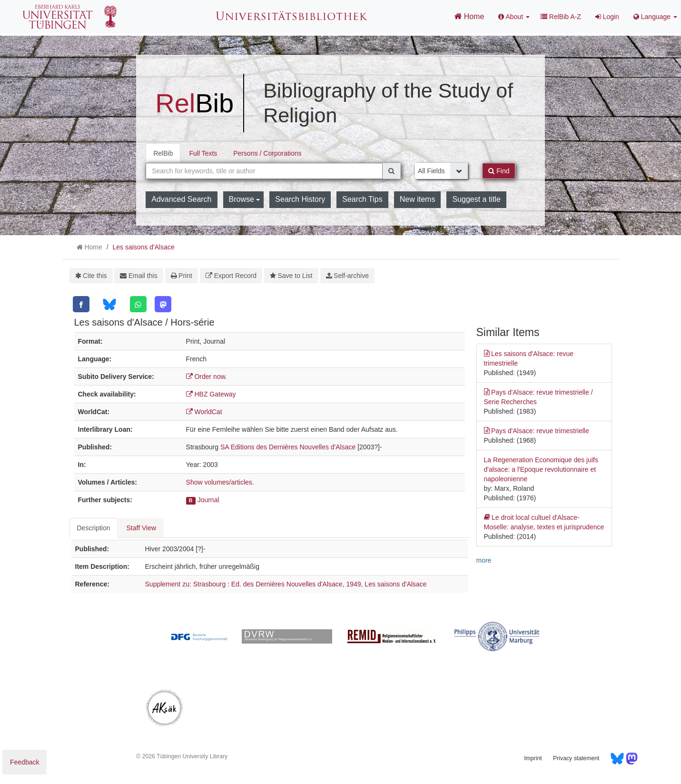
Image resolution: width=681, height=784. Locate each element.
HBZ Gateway (211, 394)
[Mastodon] (163, 304)
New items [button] (418, 199)
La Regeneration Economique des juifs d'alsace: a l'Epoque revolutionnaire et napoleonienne (541, 469)
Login (607, 17)
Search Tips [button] (362, 199)
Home (469, 16)
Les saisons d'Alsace (143, 247)
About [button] (514, 17)
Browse (245, 199)
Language (655, 17)
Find (499, 171)
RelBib (163, 153)
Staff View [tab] (142, 528)
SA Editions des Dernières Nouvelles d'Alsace (288, 447)
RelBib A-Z (561, 17)
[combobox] (264, 171)
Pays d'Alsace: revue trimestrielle (537, 431)
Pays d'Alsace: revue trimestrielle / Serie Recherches (538, 397)
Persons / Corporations (267, 153)
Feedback (25, 762)
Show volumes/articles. (220, 482)
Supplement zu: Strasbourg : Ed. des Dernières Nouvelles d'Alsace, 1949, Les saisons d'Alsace (286, 584)
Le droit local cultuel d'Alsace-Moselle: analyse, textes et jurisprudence (544, 522)
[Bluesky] (109, 304)
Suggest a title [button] (476, 199)
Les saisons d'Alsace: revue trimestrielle (529, 358)
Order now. (207, 377)
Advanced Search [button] (181, 199)
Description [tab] (94, 528)
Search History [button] (300, 199)
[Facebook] (81, 304)
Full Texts (203, 153)
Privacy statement (576, 758)
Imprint (533, 758)
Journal (208, 500)
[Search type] (441, 171)
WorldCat (204, 412)
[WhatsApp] (138, 304)
